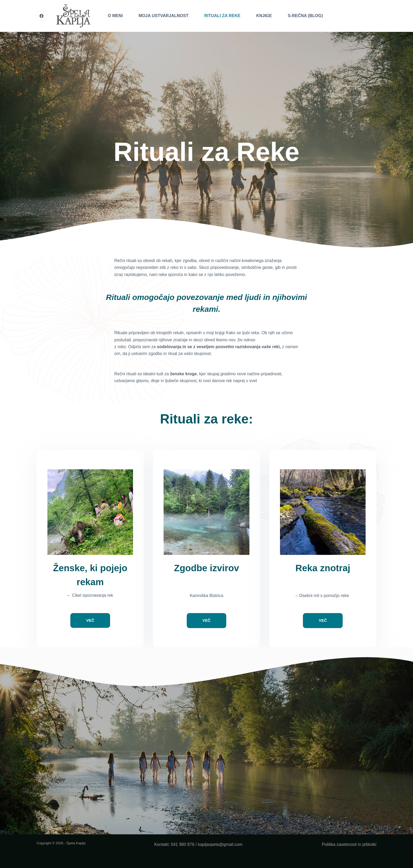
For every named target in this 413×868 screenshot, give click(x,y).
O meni (115, 16)
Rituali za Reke (222, 16)
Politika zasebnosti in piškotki (349, 844)
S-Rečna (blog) (305, 16)
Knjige (264, 16)
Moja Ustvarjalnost (163, 16)
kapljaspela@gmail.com (220, 844)
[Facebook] (42, 16)
